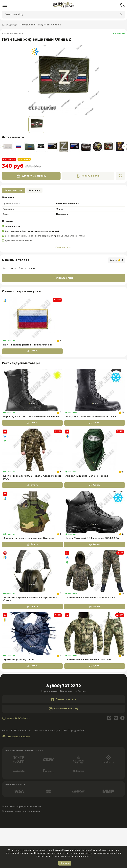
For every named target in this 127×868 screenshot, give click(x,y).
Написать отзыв (64, 278)
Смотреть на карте (16, 777)
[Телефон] (122, 5)
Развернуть (63, 248)
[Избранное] (120, 176)
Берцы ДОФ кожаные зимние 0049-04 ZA (91, 430)
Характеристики (14, 190)
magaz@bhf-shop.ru (16, 758)
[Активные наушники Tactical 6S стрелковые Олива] (32, 598)
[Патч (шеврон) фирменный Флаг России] (32, 318)
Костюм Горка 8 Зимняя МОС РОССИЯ (88, 700)
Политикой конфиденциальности (72, 856)
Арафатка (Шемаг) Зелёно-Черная (87, 496)
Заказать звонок (63, 739)
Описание (34, 190)
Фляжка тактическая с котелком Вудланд (29, 565)
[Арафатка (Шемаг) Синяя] (32, 667)
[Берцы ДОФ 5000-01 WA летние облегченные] (32, 397)
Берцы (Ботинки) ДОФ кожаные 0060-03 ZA (92, 565)
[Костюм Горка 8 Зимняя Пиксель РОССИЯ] (95, 598)
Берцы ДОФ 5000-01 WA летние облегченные (31, 430)
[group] (63, 80)
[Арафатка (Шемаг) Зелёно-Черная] (95, 463)
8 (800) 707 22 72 (64, 726)
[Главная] (63, 5)
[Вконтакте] (116, 758)
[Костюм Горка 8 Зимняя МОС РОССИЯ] (95, 667)
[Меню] (5, 5)
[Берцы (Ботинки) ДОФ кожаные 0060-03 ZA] (95, 532)
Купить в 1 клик (88, 176)
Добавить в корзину (31, 176)
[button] (3, 146)
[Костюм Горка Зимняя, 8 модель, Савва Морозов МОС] (32, 463)
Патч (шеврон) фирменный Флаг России (28, 351)
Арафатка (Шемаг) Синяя (19, 700)
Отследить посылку (64, 748)
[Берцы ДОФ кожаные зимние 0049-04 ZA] (95, 397)
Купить (32, 358)
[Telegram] (122, 758)
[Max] (109, 758)
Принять (65, 863)
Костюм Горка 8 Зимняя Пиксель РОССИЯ (90, 631)
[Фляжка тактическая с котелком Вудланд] (32, 532)
